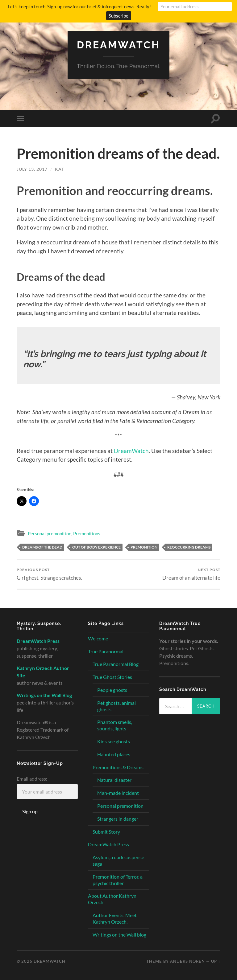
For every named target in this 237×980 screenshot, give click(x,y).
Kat (60, 169)
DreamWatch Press (108, 844)
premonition (144, 547)
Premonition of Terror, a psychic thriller (118, 880)
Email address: (32, 779)
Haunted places (114, 754)
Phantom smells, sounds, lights (115, 725)
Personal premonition (50, 533)
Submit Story (106, 832)
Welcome (98, 638)
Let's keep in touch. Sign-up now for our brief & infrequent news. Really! (79, 6)
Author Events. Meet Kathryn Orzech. (115, 918)
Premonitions (87, 533)
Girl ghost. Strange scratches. (49, 574)
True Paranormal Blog (116, 664)
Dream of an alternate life (191, 574)
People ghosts (112, 690)
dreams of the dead (42, 547)
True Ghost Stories (112, 677)
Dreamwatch (118, 45)
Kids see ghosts (114, 741)
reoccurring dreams (189, 547)
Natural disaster (114, 780)
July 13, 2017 (32, 169)
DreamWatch (131, 451)
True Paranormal (106, 651)
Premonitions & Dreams (118, 767)
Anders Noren (187, 961)
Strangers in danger (118, 819)
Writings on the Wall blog (119, 935)
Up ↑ (216, 961)
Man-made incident (118, 793)
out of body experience (96, 547)
